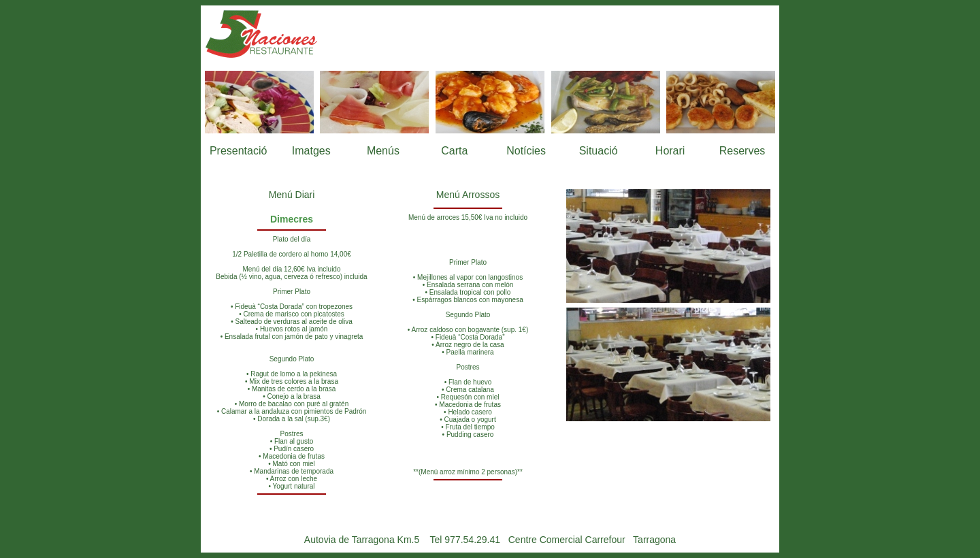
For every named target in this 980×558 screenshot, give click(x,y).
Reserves (742, 151)
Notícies (526, 151)
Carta (454, 151)
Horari (670, 151)
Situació (599, 151)
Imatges (311, 151)
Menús (383, 151)
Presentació (239, 151)
